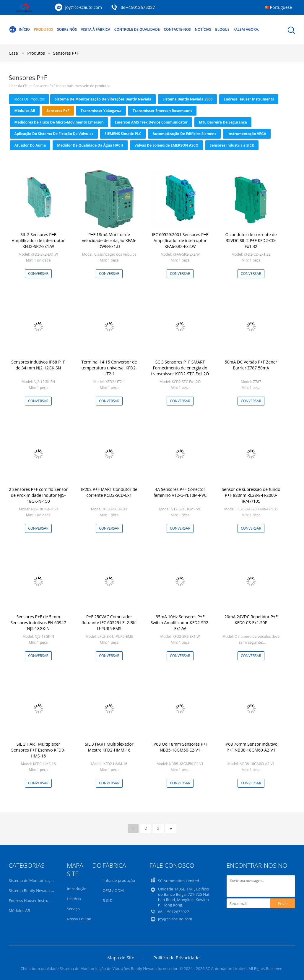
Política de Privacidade (177, 958)
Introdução (77, 889)
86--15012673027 (138, 7)
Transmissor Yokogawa (101, 111)
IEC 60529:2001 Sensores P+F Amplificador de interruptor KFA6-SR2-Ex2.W (180, 240)
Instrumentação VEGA (247, 134)
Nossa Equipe (79, 919)
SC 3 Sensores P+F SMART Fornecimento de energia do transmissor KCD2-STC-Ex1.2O (180, 368)
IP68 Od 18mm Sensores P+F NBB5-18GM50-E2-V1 (180, 747)
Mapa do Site (121, 958)
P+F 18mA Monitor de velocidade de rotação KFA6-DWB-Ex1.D (109, 240)
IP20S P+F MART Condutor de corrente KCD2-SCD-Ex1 (109, 492)
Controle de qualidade (137, 29)
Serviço (73, 909)
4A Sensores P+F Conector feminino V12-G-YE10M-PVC (180, 492)
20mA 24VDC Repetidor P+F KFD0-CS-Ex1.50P (251, 620)
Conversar (38, 274)
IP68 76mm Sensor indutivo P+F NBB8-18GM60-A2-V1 (251, 747)
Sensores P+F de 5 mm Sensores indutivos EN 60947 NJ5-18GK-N (38, 623)
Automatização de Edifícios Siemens (184, 134)
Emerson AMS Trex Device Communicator (151, 122)
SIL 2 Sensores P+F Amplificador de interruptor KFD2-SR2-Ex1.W (38, 240)
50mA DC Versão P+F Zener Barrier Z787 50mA (251, 365)
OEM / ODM (113, 890)
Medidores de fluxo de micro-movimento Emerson (59, 122)
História (74, 899)
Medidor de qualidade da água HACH (90, 145)
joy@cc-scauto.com (84, 7)
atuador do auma (30, 145)
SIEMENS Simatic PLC (123, 134)
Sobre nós (67, 29)
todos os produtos (29, 99)
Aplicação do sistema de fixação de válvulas (54, 134)
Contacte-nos (177, 29)
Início (19, 30)
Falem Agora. (246, 29)
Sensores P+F (66, 53)
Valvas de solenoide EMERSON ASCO (166, 145)
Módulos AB (25, 111)
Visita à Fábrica (96, 29)
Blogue (222, 29)
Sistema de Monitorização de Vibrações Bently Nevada (103, 99)
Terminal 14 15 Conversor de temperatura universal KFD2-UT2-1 (109, 368)
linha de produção (119, 880)
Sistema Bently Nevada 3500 (187, 99)
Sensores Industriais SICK (232, 145)
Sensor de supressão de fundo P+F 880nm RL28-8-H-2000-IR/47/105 (251, 495)
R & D (108, 901)
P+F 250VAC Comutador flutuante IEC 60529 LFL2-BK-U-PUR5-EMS (109, 623)
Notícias (203, 29)
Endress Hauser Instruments (249, 99)
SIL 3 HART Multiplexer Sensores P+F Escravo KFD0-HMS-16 (38, 750)
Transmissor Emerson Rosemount (162, 111)
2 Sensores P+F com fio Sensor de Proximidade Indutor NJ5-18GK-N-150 (38, 495)
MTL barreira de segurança (223, 122)
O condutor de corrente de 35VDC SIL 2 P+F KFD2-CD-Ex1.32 (251, 240)
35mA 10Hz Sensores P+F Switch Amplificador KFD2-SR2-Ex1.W (180, 623)
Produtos (44, 29)
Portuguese (281, 7)
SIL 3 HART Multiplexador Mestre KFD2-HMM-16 (109, 747)
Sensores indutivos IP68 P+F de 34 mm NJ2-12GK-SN (38, 365)
